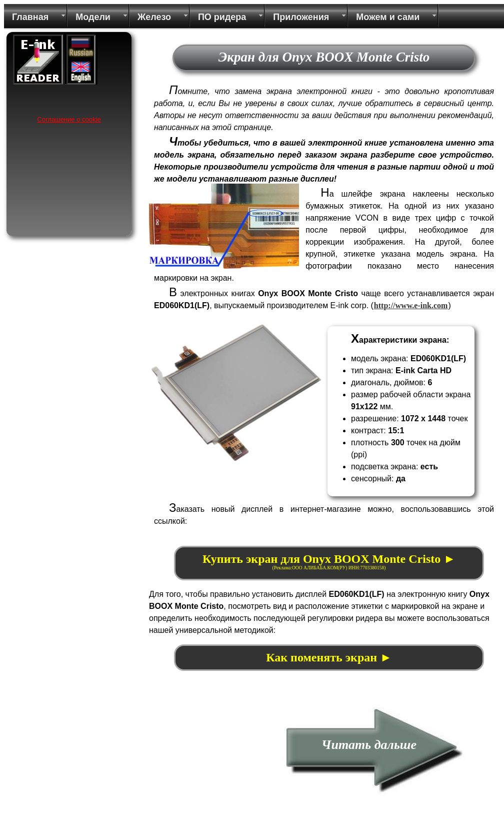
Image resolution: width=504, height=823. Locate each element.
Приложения (301, 17)
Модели (93, 17)
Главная (30, 17)
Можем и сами (388, 17)
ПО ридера (222, 17)
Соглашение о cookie (69, 119)
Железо (154, 17)
